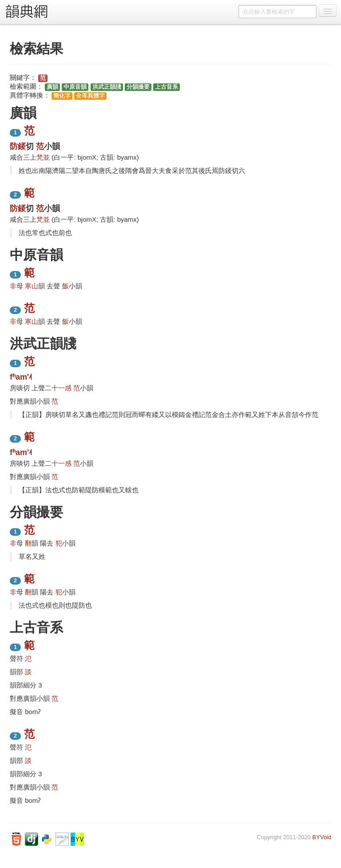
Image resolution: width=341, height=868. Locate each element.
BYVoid (322, 837)
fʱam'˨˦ (21, 377)
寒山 (32, 286)
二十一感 (58, 388)
